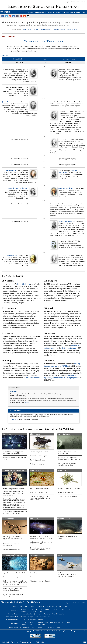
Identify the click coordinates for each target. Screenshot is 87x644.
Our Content (29, 607)
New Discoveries (58, 614)
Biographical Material (28, 624)
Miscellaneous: (12, 620)
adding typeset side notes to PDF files (62, 365)
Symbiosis (62, 471)
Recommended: (12, 617)
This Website (41, 607)
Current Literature (27, 614)
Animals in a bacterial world (67, 496)
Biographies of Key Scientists (31, 611)
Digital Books (65, 609)
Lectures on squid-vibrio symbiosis (69, 488)
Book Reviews (45, 617)
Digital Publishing (35, 622)
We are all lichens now (65, 492)
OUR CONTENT (34, 29)
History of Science (65, 622)
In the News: (13, 614)
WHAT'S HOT (72, 29)
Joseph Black (7, 102)
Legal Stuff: (14, 627)
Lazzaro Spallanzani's (67, 221)
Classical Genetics (43, 12)
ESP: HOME (5, 642)
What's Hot (80, 12)
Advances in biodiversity (39, 492)
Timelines (57, 12)
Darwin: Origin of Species (39, 452)
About (31, 12)
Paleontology (8, 519)
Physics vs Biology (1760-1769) (32, 642)
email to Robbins (33, 378)
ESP (25, 29)
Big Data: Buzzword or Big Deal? (14, 573)
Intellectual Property (54, 627)
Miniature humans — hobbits (40, 581)
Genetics (23, 622)
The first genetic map (37, 460)
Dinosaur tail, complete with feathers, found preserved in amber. (13, 538)
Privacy (34, 627)
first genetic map (69, 348)
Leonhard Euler (10, 170)
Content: (15, 610)
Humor (40, 620)
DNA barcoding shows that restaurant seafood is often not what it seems (41, 498)
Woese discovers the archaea (40, 488)
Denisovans (34, 577)
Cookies (41, 627)
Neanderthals (35, 573)
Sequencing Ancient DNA (12, 550)
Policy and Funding (43, 614)
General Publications (28, 620)
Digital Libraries (50, 622)
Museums (41, 624)
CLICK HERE (15, 420)
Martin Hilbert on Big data (12, 577)
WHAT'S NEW (60, 29)
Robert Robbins (24, 284)
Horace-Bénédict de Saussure (18, 188)
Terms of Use (25, 627)
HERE (27, 402)
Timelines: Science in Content (47, 609)
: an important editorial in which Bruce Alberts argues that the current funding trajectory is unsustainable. (14, 492)
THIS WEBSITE (47, 29)
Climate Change (64, 519)
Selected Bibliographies (29, 617)
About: (16, 607)
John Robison (12, 255)
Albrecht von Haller (66, 188)
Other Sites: (14, 623)
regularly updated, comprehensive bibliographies (61, 376)
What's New (69, 12)
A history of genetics (37, 464)
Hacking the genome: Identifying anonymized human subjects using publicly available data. (15, 583)
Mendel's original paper (38, 456)
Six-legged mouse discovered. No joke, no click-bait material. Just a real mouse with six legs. (69, 575)
